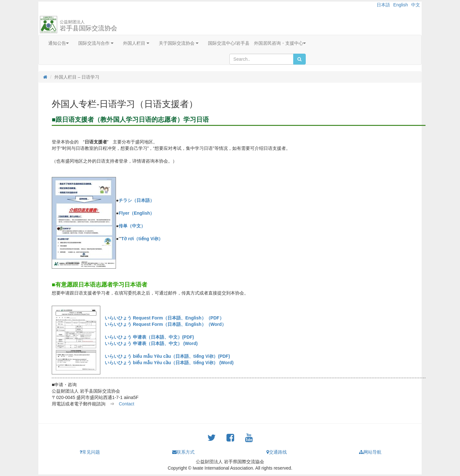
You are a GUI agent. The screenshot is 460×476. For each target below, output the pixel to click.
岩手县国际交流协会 (88, 26)
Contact (126, 404)
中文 (416, 5)
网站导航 (370, 452)
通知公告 (58, 43)
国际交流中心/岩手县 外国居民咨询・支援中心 (257, 43)
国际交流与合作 (96, 43)
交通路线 (277, 452)
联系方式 (183, 452)
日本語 (383, 5)
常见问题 (90, 452)
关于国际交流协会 (179, 43)
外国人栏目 (136, 43)
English (401, 5)
